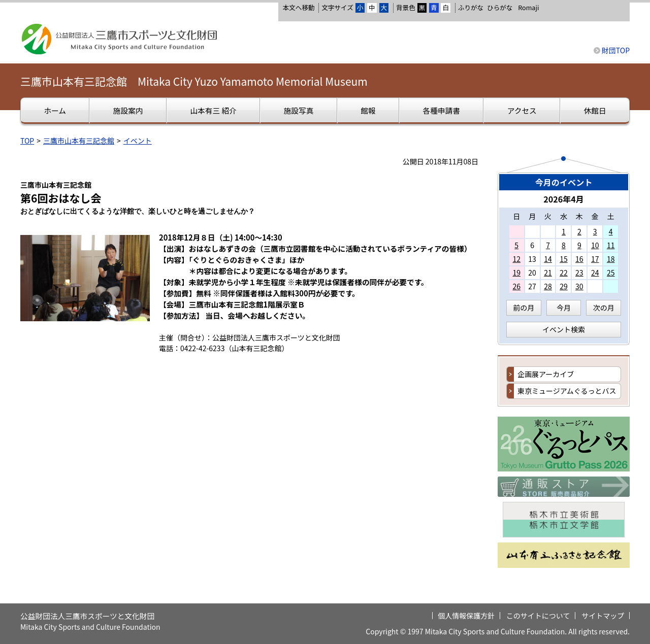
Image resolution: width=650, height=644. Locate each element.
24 (595, 273)
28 (548, 286)
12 (516, 259)
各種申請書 (441, 110)
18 (611, 259)
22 (564, 273)
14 (548, 259)
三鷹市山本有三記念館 (79, 141)
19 (516, 273)
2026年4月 (564, 199)
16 (579, 259)
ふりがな (471, 7)
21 (548, 273)
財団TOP (616, 50)
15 (564, 259)
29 (564, 286)
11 (611, 245)
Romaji (528, 8)
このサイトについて (538, 616)
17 (595, 259)
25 (611, 273)
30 (579, 286)
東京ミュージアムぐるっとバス (567, 391)
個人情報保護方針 (466, 616)
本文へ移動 (298, 7)
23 (579, 273)
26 (516, 286)
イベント (138, 141)
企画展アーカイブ (546, 374)
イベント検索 (564, 329)
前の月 (524, 308)
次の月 (604, 308)
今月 (564, 308)
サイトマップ (603, 616)
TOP (27, 141)
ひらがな (500, 8)
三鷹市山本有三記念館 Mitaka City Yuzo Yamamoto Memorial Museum (194, 81)
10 (595, 245)
